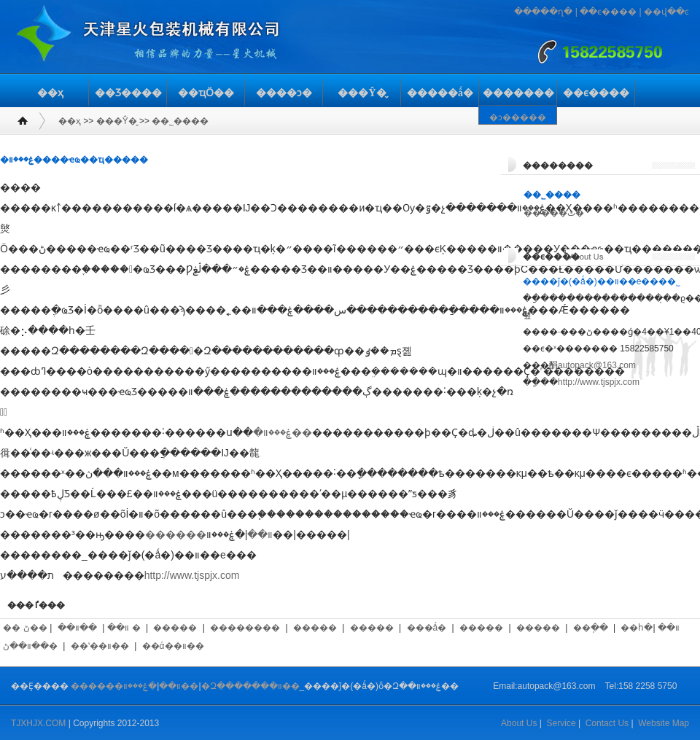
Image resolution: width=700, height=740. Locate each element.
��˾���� (180, 121)
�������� (245, 628)
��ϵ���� (608, 12)
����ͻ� (284, 93)
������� (518, 93)
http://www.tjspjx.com (192, 575)
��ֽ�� (591, 628)
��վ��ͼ (666, 12)
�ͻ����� (518, 117)
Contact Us (607, 723)
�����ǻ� (440, 93)
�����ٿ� (554, 213)
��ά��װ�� (173, 646)
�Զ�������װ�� (250, 686)
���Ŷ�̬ (362, 93)
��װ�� (77, 628)
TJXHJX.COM (38, 723)
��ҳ (50, 93)
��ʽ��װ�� (100, 646)
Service (561, 723)
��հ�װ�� (650, 628)
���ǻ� (427, 628)
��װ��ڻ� (30, 646)
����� (175, 628)
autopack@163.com (597, 365)
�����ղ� (543, 12)
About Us (519, 723)
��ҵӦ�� (206, 93)
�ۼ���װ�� (283, 432)
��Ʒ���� (128, 93)
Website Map (664, 723)
